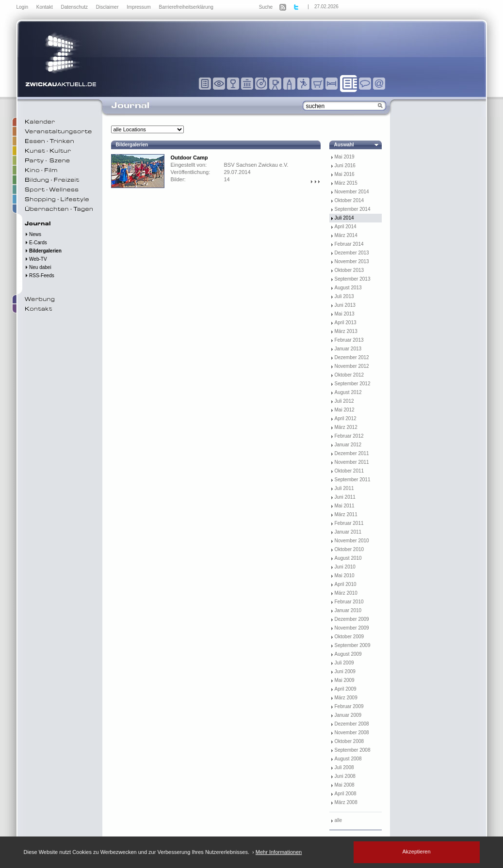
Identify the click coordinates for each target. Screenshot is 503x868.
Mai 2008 (345, 785)
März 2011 (346, 514)
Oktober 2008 (349, 741)
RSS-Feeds (40, 276)
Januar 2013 (348, 349)
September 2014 (353, 209)
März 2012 (346, 427)
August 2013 (348, 288)
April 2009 (346, 689)
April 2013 (346, 323)
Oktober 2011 (349, 471)
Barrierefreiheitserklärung (186, 7)
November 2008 (352, 733)
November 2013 (352, 261)
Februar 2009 (349, 706)
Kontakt (45, 7)
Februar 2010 (349, 602)
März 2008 (346, 802)
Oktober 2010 (349, 549)
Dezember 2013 (352, 253)
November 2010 (352, 541)
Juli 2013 (344, 296)
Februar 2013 (349, 340)
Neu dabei (38, 267)
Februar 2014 (349, 244)
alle (339, 820)
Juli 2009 (344, 663)
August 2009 (348, 654)
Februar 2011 (349, 523)
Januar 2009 (348, 715)
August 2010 (348, 558)
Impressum (139, 7)
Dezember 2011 (352, 453)
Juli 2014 (344, 218)
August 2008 (348, 759)
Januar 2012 (348, 445)
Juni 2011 (345, 497)
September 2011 (353, 480)
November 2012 (352, 366)
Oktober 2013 (349, 270)
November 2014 (352, 192)
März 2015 (346, 183)
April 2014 (346, 227)
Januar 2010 (348, 610)
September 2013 (353, 279)
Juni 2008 (345, 776)
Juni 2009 (345, 671)
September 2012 (353, 384)
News (33, 234)
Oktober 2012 (349, 375)
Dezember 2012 (352, 357)
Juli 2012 (344, 401)
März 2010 (346, 593)
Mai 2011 (345, 506)
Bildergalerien (43, 251)
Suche (266, 7)
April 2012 (346, 418)
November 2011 (352, 462)
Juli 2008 (344, 767)
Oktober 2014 (349, 200)
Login (23, 7)
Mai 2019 (345, 157)
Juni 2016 (345, 166)
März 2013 (346, 331)
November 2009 (352, 628)
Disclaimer (108, 7)
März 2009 (346, 698)
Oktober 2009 (349, 637)
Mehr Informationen (279, 852)
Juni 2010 (345, 567)
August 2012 (348, 392)
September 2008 (353, 750)
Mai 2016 (345, 174)
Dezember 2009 (352, 619)
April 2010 (346, 584)
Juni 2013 (345, 305)
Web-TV (36, 259)
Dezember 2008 (352, 724)
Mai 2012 (345, 410)
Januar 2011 (348, 532)
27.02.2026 (326, 7)
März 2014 (346, 235)
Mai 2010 (345, 576)
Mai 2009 (345, 680)
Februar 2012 (349, 436)
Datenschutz (75, 7)
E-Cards (36, 243)
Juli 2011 (344, 488)
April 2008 (346, 794)
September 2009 (353, 645)
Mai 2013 (345, 314)
